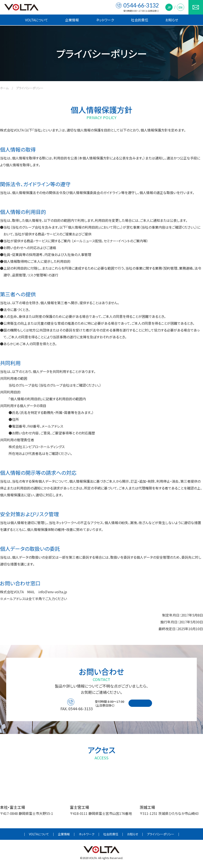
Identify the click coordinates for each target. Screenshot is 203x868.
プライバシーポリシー (161, 836)
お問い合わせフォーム (154, 705)
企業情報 (72, 20)
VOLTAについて (37, 20)
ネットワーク (105, 20)
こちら (173, 227)
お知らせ (172, 20)
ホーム (4, 88)
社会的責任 (140, 20)
